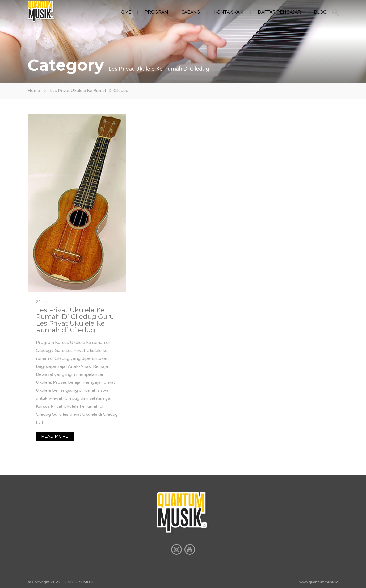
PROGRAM (156, 12)
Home (34, 91)
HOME (125, 12)
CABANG (191, 12)
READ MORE (55, 436)
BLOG (320, 12)
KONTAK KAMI (230, 12)
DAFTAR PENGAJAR (279, 12)
